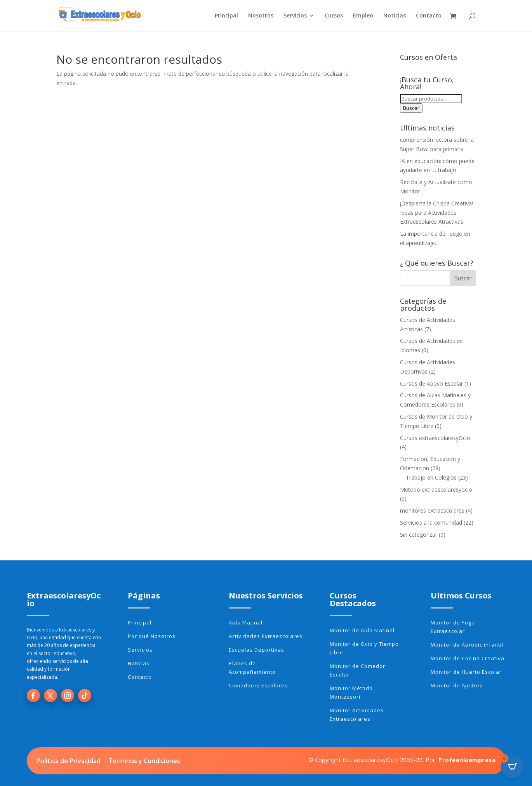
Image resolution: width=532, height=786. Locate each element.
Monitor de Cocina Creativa (468, 658)
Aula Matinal (246, 623)
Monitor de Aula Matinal (362, 630)
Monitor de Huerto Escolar (466, 672)
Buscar (411, 108)
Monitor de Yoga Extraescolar (453, 627)
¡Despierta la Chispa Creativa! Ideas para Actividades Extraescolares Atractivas (436, 213)
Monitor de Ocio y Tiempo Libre (364, 648)
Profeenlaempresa (467, 760)
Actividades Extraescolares (266, 636)
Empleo (363, 16)
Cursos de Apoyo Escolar (431, 383)
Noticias (395, 16)
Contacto (429, 16)
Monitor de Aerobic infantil (467, 645)
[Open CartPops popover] (513, 767)
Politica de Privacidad (69, 761)
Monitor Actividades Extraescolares (357, 715)
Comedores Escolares (258, 685)
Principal (226, 16)
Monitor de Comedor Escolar (357, 670)
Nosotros (261, 16)
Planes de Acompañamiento (252, 668)
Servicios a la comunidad (431, 523)
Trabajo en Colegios (431, 477)
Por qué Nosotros (152, 636)
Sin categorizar (419, 535)
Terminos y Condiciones (144, 761)
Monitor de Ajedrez (457, 685)
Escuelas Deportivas (256, 650)
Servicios (295, 16)
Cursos (334, 16)
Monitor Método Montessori (351, 692)
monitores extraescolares (432, 510)
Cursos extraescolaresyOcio (435, 438)
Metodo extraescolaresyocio (436, 490)
